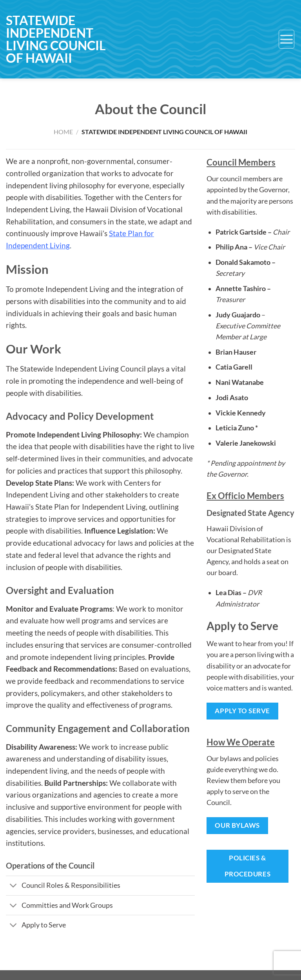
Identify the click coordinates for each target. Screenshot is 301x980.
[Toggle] (14, 886)
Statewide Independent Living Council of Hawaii (56, 39)
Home (63, 132)
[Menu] (286, 39)
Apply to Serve (242, 711)
